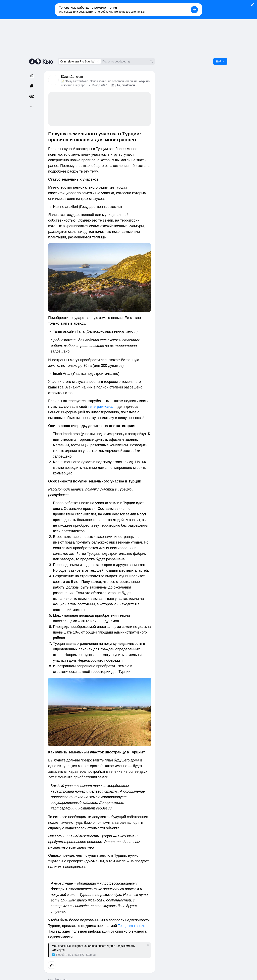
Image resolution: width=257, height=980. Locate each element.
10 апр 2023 (99, 85)
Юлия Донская (72, 77)
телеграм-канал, (102, 407)
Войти (220, 61)
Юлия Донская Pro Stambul (78, 61)
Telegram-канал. (131, 926)
